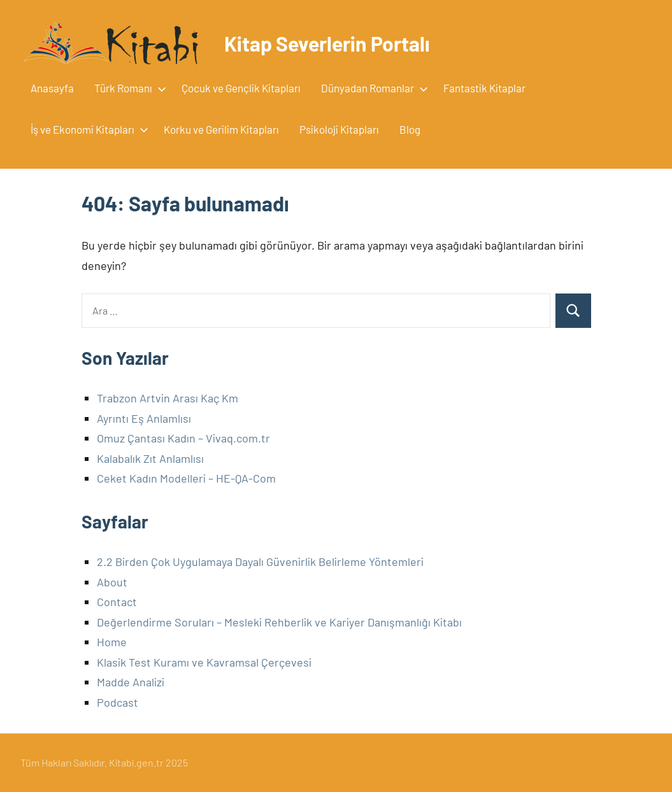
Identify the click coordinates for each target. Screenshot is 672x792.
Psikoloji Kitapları (339, 129)
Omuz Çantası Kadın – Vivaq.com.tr (183, 438)
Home (112, 642)
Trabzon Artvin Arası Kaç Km (168, 398)
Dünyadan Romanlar (372, 88)
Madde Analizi (131, 682)
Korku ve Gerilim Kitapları (221, 129)
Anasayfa (52, 88)
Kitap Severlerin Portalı (327, 43)
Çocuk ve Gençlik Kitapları (241, 88)
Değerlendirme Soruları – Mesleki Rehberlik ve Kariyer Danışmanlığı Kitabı (279, 622)
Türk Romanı (128, 88)
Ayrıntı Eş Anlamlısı (144, 418)
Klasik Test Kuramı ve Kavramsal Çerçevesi (204, 662)
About (112, 582)
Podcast (118, 702)
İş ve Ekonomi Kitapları (87, 129)
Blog (410, 129)
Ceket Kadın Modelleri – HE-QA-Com (186, 478)
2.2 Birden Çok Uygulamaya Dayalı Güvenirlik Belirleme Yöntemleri (260, 562)
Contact (117, 602)
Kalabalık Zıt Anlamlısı (150, 458)
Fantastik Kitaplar (484, 88)
